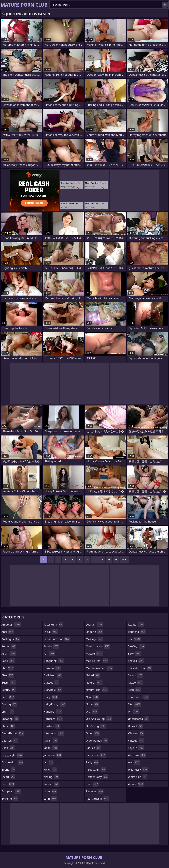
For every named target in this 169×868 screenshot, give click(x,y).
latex (50, 791)
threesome (139, 697)
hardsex (52, 726)
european (11, 791)
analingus (11, 639)
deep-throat (13, 733)
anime (9, 646)
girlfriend (53, 675)
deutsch (10, 741)
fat (49, 654)
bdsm (9, 683)
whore (136, 784)
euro (8, 784)
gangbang (54, 661)
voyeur (136, 748)
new (92, 697)
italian (51, 741)
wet (134, 762)
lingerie (95, 632)
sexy (135, 654)
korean (51, 784)
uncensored (139, 719)
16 (116, 560)
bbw (8, 675)
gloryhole (53, 690)
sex (134, 639)
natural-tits (97, 690)
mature (95, 654)
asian (9, 654)
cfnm (8, 712)
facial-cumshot (57, 639)
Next (125, 560)
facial (51, 632)
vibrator (136, 733)
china (8, 726)
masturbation (98, 646)
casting (9, 704)
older (93, 733)
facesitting (54, 625)
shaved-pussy (140, 668)
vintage (136, 741)
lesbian (94, 625)
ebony (8, 770)
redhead (137, 632)
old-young (96, 726)
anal (8, 632)
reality (136, 625)
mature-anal (97, 661)
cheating (10, 719)
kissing (51, 777)
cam (8, 697)
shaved (136, 661)
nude (92, 704)
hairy (51, 697)
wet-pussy (138, 770)
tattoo (136, 683)
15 (109, 560)
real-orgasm (98, 799)
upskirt (136, 726)
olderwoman (97, 741)
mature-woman (99, 668)
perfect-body (97, 777)
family (51, 646)
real (92, 784)
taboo (135, 675)
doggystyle (12, 755)
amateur (11, 625)
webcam (137, 755)
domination (12, 762)
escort (8, 777)
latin (51, 799)
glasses (52, 683)
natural (94, 683)
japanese (53, 755)
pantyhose (96, 755)
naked (93, 675)
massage (94, 639)
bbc (8, 668)
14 (102, 560)
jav (49, 762)
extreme (10, 799)
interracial (54, 733)
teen (135, 690)
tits (135, 704)
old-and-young (99, 719)
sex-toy (136, 646)
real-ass (95, 791)
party (92, 762)
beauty (9, 690)
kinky (50, 770)
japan (51, 748)
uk (133, 712)
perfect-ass (96, 770)
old (92, 712)
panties (93, 748)
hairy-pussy (55, 704)
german (52, 668)
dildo (8, 748)
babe (8, 661)
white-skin (138, 777)
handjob (53, 712)
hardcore (53, 719)
